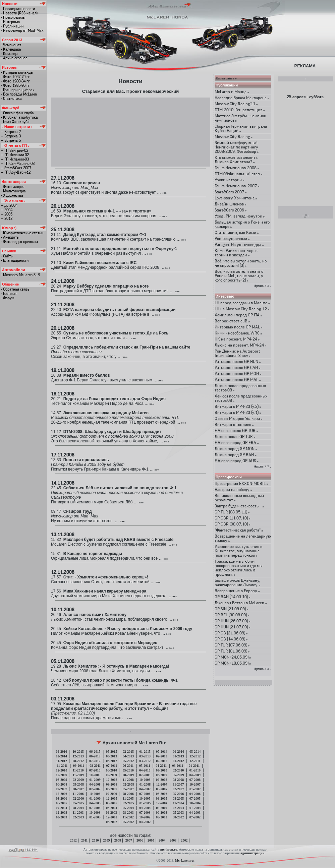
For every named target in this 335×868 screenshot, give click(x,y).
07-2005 (195, 798)
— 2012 (7, 219)
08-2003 (128, 813)
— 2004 (7, 210)
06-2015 (95, 752)
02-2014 (62, 756)
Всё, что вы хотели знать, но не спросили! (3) (241, 263)
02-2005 (128, 803)
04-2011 (161, 766)
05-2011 (145, 766)
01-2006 (95, 798)
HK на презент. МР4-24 (237, 339)
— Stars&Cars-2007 (16, 168)
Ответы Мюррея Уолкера (239, 418)
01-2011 (194, 766)
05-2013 (111, 756)
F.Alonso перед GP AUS (237, 461)
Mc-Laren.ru (184, 860)
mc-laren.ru (169, 849)
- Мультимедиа (13, 191)
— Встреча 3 (11, 136)
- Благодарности (15, 260)
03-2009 (62, 780)
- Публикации (12, 26)
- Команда (9, 54)
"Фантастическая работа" (239, 530)
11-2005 (128, 798)
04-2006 (195, 794)
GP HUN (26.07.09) (233, 621)
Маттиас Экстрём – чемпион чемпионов (240, 118)
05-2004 (128, 808)
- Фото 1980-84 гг (15, 81)
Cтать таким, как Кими (237, 232)
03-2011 (178, 766)
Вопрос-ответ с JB (232, 321)
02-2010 (178, 770)
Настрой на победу (233, 489)
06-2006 (161, 794)
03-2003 (62, 817)
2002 (184, 840)
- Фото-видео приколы (19, 242)
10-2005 (145, 798)
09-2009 (111, 775)
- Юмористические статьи (22, 233)
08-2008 (178, 780)
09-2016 (62, 752)
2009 (107, 840)
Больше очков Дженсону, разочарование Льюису (237, 582)
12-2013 (78, 756)
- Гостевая (9, 294)
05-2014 (195, 752)
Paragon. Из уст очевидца (239, 244)
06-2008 (62, 784)
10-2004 (195, 803)
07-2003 (145, 813)
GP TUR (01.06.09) (232, 651)
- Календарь (11, 49)
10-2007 (195, 784)
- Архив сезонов (14, 58)
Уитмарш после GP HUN (238, 361)
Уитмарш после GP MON (238, 374)
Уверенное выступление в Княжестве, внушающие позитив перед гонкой (238, 551)
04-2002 (145, 822)
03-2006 (62, 798)
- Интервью (10, 22)
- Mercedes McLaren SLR (20, 275)
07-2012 (95, 761)
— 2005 (7, 214)
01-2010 (195, 770)
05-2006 (178, 794)
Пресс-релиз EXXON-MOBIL (241, 483)
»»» (164, 193)
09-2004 (62, 808)
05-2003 (178, 813)
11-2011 (62, 766)
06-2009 (161, 775)
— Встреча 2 (11, 132)
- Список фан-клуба (17, 113)
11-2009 (78, 775)
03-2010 (161, 770)
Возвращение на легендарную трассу (243, 538)
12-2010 (62, 770)
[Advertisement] (131, 132)
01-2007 (195, 789)
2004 (162, 840)
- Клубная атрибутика (19, 117)
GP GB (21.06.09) (231, 633)
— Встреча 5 (11, 140)
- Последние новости (18, 9)
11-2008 (128, 780)
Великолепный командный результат (239, 498)
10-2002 (145, 817)
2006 (140, 840)
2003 (173, 840)
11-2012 (62, 761)
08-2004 (78, 808)
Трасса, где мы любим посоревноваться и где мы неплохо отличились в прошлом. (238, 568)
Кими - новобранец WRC (238, 333)
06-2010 (111, 770)
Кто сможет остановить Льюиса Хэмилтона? (236, 160)
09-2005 (161, 798)
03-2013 (145, 756)
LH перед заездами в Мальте (242, 303)
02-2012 (161, 761)
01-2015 (145, 752)
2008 (118, 840)
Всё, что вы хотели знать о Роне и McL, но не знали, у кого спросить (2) (239, 276)
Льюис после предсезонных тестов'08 (240, 388)
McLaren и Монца (232, 92)
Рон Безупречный (232, 238)
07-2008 (195, 780)
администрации (252, 853)
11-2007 (178, 784)
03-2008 (111, 784)
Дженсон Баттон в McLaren (241, 603)
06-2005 (62, 803)
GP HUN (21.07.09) (233, 627)
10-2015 (78, 752)
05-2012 (128, 761)
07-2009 (145, 775)
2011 (84, 840)
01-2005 (145, 803)
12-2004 (162, 803)
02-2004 (178, 808)
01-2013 (178, 756)
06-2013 (95, 756)
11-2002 (128, 817)
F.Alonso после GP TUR (236, 430)
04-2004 (145, 808)
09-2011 (79, 766)
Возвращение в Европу (237, 591)
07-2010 (95, 770)
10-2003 (95, 813)
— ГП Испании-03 (15, 159)
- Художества (12, 195)
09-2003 (111, 813)
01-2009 (95, 780)
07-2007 (95, 789)
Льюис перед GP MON (236, 449)
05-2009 (178, 775)
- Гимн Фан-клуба (15, 122)
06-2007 (111, 789)
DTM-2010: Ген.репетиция (240, 110)
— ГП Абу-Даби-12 (16, 172)
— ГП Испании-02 (15, 155)
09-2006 (111, 794)
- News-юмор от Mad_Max (22, 30)
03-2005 (111, 803)
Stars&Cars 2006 (231, 210)
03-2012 (145, 761)
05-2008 (78, 784)
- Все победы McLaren (19, 94)
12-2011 (195, 761)
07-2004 (95, 808)
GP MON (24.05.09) (233, 657)
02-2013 (161, 756)
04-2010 (145, 770)
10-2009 (95, 775)
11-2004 (178, 803)
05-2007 (128, 789)
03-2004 (161, 808)
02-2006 (78, 798)
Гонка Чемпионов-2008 (237, 168)
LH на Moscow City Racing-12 (242, 309)
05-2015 (111, 752)
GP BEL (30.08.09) (232, 615)
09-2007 (62, 789)
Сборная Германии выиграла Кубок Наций (241, 128)
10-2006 (95, 794)
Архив (259, 286)
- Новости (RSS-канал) (19, 13)
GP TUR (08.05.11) (232, 512)
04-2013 (128, 756)
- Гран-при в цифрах (18, 90)
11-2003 (78, 813)
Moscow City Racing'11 (236, 104)
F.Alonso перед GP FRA (237, 443)
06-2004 (111, 808)
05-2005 (78, 803)
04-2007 (145, 789)
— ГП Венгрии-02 (15, 150)
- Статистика (11, 99)
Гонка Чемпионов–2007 (237, 186)
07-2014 (161, 752)
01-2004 (195, 808)
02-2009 (78, 780)
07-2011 (112, 766)
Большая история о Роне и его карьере (242, 224)
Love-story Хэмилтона (236, 198)
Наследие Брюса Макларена (242, 98)
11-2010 (78, 770)
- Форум (8, 298)
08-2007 (78, 789)
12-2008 (111, 780)
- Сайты (7, 256)
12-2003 (62, 813)
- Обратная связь (15, 289)
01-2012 (178, 761)
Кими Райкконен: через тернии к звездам (236, 253)
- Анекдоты (10, 237)
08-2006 (128, 794)
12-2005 (111, 798)
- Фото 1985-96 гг (15, 85)
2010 (95, 840)
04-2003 (195, 813)
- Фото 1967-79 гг (15, 77)
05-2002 (128, 822)
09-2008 (161, 780)
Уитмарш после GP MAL (238, 380)
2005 (151, 840)
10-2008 (145, 780)
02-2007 (178, 789)
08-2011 (95, 766)
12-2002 (111, 817)
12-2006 (62, 794)
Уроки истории (230, 180)
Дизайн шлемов (231, 204)
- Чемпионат (11, 45)
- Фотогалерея (13, 187)
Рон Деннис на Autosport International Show (237, 353)
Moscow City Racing (234, 137)
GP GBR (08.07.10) (233, 524)
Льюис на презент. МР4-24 (241, 345)
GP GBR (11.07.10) (233, 518)
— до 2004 (9, 205)
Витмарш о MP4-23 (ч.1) (238, 412)
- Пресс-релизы (13, 17)
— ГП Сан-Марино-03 (18, 164)
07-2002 (195, 817)
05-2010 (128, 770)
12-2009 (62, 775)
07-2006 (145, 794)
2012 (73, 840)
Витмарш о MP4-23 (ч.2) (238, 406)
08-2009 (128, 775)
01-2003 (95, 817)
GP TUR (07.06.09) (232, 645)
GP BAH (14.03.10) (233, 597)
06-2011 (128, 766)
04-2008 (95, 784)
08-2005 (178, 798)
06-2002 (111, 822)
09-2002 (161, 817)
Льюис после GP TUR (235, 437)
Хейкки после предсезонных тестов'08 (241, 398)
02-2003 (78, 817)
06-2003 (161, 813)
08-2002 (178, 817)
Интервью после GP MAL (239, 327)
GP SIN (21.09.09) (232, 609)
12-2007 (162, 784)
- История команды (17, 72)
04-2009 (195, 775)
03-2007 (161, 789)
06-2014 (178, 752)
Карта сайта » (226, 78)
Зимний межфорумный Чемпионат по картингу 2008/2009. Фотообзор (237, 147)
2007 (129, 840)
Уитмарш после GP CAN (238, 367)
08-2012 (78, 761)
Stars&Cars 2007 (231, 192)
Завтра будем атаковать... (239, 506)
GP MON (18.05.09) (233, 663)
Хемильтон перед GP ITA (238, 315)
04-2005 (95, 803)
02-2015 (128, 752)
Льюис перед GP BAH (236, 455)
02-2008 (128, 784)
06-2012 (111, 761)
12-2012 (195, 756)
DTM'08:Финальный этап (239, 174)
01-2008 (145, 784)
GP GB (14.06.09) (231, 639)
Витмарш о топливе (234, 424)
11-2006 (78, 794)
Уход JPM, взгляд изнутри (240, 216)
